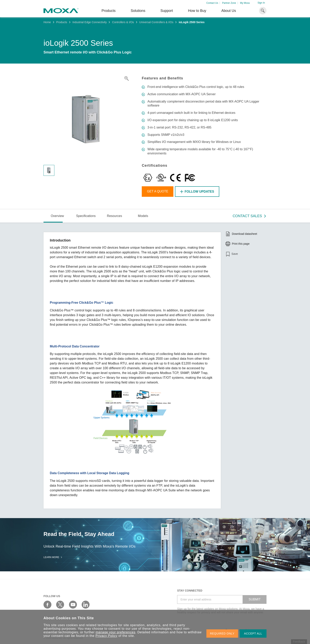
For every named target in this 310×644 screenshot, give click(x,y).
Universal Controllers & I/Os (156, 22)
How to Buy (197, 11)
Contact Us (212, 3)
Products (62, 22)
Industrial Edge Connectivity (90, 22)
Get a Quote (158, 191)
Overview (57, 216)
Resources (114, 216)
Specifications (86, 216)
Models (143, 216)
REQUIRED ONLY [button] (222, 634)
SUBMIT (255, 599)
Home (47, 22)
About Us (229, 11)
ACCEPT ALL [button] (253, 634)
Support (167, 11)
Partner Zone (229, 3)
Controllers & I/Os (123, 22)
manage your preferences (116, 632)
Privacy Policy (106, 636)
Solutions (138, 11)
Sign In (261, 3)
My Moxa (245, 3)
